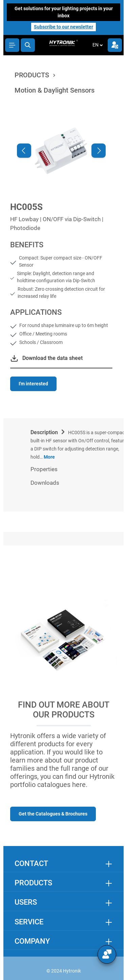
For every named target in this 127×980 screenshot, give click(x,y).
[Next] (99, 151)
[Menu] (12, 45)
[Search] (28, 45)
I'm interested (33, 384)
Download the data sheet (52, 358)
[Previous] (24, 151)
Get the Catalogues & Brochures (53, 814)
